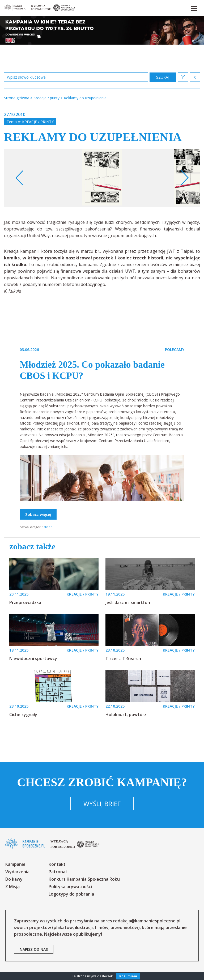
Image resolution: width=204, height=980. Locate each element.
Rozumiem (128, 976)
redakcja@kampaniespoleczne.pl (147, 921)
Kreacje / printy (38, 122)
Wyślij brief (102, 804)
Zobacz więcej (38, 514)
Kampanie (15, 864)
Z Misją (12, 887)
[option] (102, 178)
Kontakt (57, 864)
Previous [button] (20, 178)
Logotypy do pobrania (71, 894)
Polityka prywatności (70, 887)
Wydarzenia (17, 872)
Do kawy (14, 879)
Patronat (58, 872)
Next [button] (184, 178)
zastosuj (163, 77)
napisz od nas (34, 949)
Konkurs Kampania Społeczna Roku (84, 879)
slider (48, 527)
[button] (194, 7)
